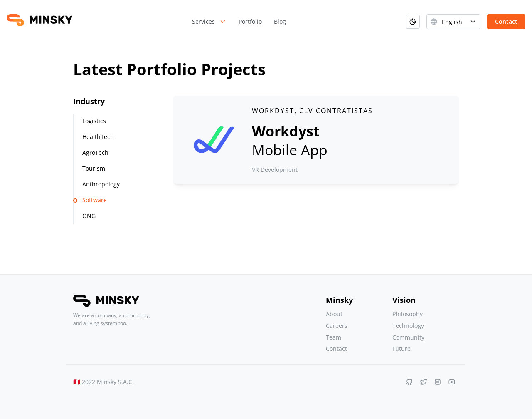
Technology (408, 326)
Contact (336, 348)
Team (334, 337)
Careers (337, 326)
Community (408, 337)
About (334, 314)
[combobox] (453, 22)
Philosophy (408, 314)
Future (401, 348)
